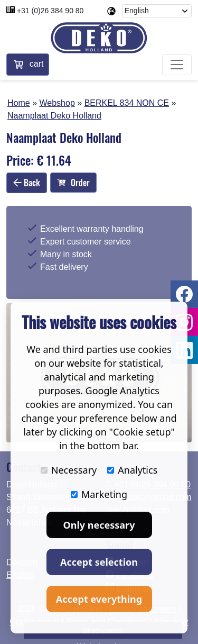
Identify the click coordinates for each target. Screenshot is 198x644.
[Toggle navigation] (177, 65)
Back (27, 183)
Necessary (69, 470)
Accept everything (99, 599)
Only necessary (99, 525)
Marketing (99, 494)
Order (73, 183)
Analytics (132, 470)
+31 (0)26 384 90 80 (50, 11)
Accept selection (99, 562)
